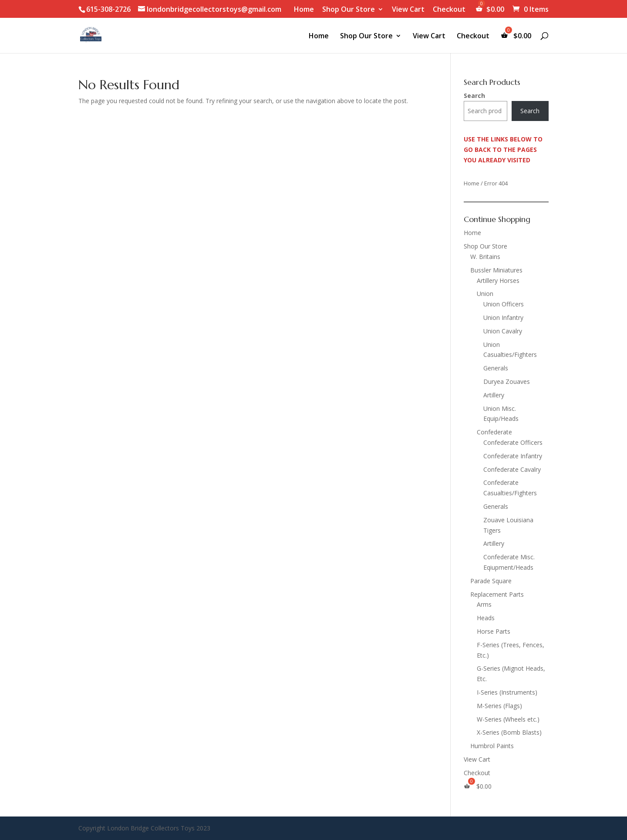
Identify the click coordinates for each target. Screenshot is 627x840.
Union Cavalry (503, 331)
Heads (486, 618)
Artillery (494, 395)
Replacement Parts (497, 594)
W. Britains (485, 257)
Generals (496, 368)
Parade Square (491, 581)
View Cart (408, 10)
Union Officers (504, 304)
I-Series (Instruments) (507, 692)
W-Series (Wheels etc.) (508, 719)
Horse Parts (494, 631)
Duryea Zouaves (507, 381)
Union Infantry (503, 318)
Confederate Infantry (513, 456)
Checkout (449, 10)
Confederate (494, 432)
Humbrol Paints (492, 746)
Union (485, 294)
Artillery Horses (498, 281)
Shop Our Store (349, 10)
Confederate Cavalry (512, 469)
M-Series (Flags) (499, 706)
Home (304, 10)
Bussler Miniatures (496, 270)
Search (474, 96)
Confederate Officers (513, 442)
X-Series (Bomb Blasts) (509, 732)
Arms (484, 604)
